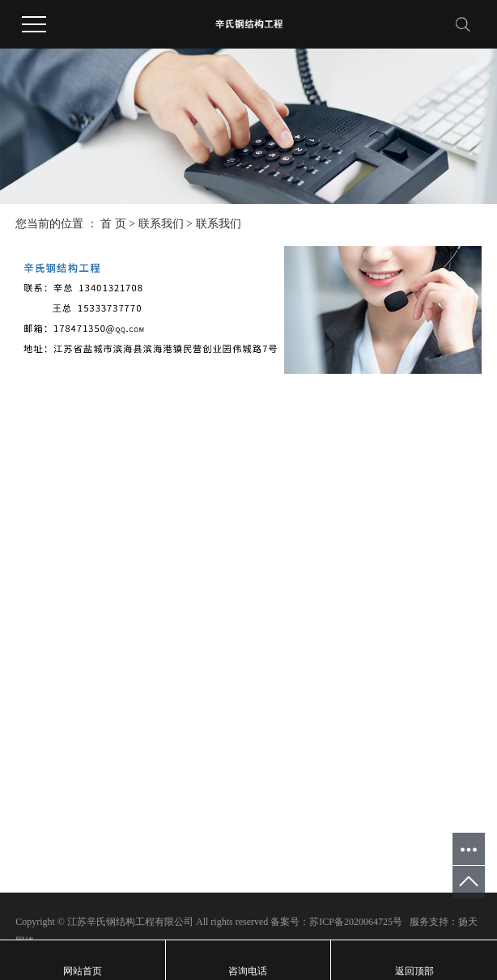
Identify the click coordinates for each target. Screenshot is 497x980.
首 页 (113, 224)
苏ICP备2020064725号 (356, 922)
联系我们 (161, 224)
